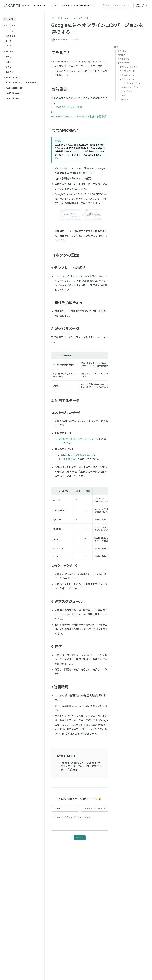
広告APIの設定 (66, 131)
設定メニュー (10, 67)
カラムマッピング (84, 455)
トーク (8, 41)
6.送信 (58, 647)
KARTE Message (13, 88)
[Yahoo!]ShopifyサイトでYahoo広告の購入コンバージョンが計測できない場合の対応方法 (81, 766)
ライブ (8, 57)
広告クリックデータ (66, 566)
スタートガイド (70, 6)
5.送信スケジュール (69, 601)
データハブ (9, 46)
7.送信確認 (61, 687)
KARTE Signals (12, 93)
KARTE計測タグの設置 (69, 107)
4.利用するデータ (67, 401)
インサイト (9, 25)
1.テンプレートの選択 (70, 268)
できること (63, 53)
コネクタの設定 (67, 255)
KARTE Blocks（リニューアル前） (20, 83)
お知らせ (9, 72)
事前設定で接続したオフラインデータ (79, 439)
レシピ (55, 6)
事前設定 (61, 89)
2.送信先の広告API (68, 303)
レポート (9, 51)
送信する (80, 838)
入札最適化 (86, 18)
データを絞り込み (68, 459)
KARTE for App (12, 98)
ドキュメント (41, 6)
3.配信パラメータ (67, 329)
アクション (9, 31)
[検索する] (104, 5)
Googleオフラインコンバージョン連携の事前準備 (79, 116)
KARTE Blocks (12, 77)
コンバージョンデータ (68, 413)
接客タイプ (9, 36)
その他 (85, 6)
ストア (8, 62)
